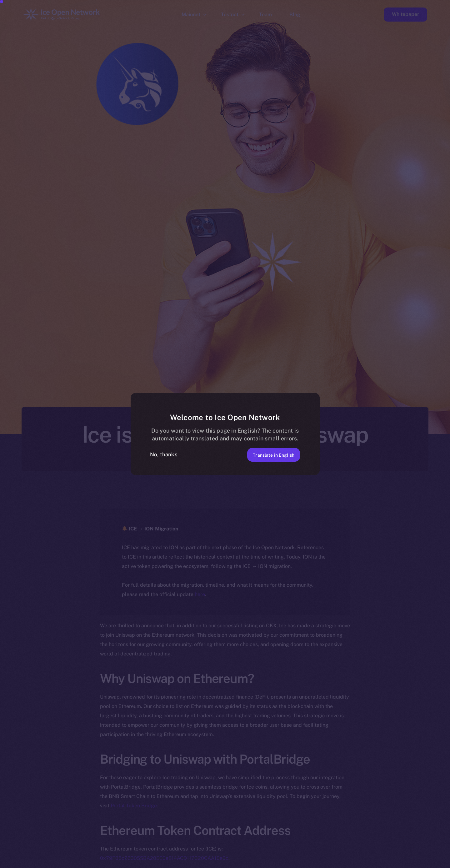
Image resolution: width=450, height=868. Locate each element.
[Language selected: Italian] (291, 862)
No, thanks (164, 454)
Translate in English (268, 454)
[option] (147, 862)
